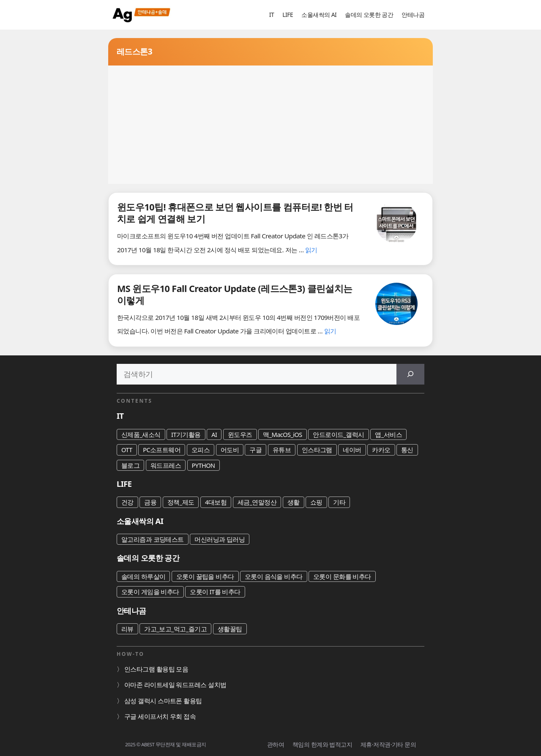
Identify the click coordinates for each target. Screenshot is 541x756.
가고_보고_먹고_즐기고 (175, 629)
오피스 (201, 450)
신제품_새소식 (141, 434)
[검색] (410, 374)
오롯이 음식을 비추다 (274, 576)
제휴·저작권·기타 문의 (388, 744)
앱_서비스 (388, 434)
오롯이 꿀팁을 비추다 (205, 576)
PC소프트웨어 (162, 450)
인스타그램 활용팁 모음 (156, 669)
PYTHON (204, 465)
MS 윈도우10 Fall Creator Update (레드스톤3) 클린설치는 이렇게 (235, 294)
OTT (127, 450)
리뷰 (127, 629)
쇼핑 (316, 502)
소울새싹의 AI (319, 15)
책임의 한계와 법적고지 (322, 744)
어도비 (230, 450)
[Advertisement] (270, 125)
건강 (127, 502)
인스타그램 (317, 450)
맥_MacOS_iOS (283, 434)
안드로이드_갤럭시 (339, 434)
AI (214, 434)
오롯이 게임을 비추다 (150, 592)
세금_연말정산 (257, 502)
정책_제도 (181, 502)
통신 (407, 450)
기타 (339, 502)
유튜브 (282, 450)
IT (272, 15)
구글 (255, 450)
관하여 (276, 744)
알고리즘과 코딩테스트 (153, 539)
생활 (294, 502)
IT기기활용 (186, 434)
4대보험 (216, 502)
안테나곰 (413, 15)
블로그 (130, 465)
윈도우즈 (240, 434)
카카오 (381, 450)
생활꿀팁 (230, 629)
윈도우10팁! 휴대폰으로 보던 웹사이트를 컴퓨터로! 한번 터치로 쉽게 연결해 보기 (235, 213)
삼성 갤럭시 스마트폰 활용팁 (163, 701)
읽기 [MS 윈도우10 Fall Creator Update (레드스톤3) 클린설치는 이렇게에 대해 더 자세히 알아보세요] (330, 331)
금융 (150, 502)
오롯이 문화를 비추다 (342, 576)
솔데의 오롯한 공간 (369, 15)
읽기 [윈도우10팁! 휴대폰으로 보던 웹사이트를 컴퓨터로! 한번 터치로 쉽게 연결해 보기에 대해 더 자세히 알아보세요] (311, 250)
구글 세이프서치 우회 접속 (160, 716)
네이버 (352, 450)
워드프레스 (166, 465)
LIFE (288, 15)
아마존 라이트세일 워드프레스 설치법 (175, 685)
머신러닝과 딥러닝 (220, 539)
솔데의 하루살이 (143, 576)
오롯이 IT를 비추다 (215, 592)
